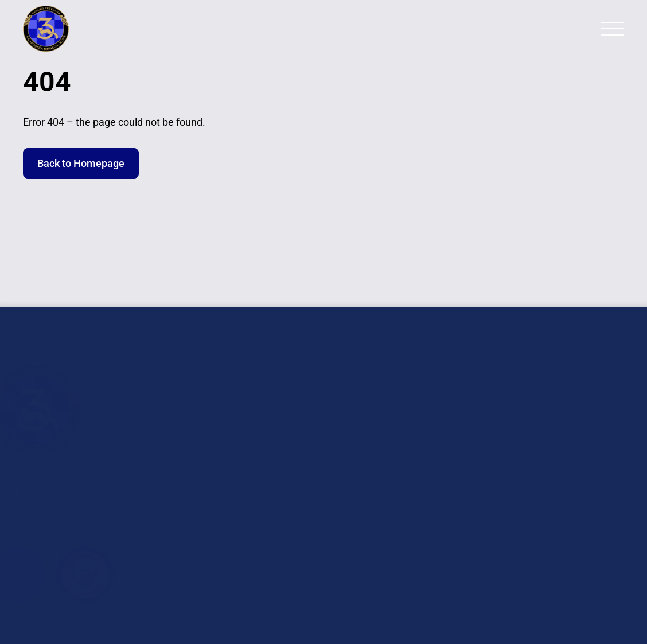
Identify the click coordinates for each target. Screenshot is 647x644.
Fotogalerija (280, 418)
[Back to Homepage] (69, 29)
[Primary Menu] (613, 29)
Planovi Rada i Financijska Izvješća (313, 508)
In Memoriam (283, 438)
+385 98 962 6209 (571, 513)
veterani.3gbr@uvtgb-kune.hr (548, 465)
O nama (270, 397)
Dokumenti (278, 480)
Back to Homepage (81, 163)
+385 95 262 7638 (583, 554)
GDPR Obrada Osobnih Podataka (326, 536)
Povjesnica (278, 459)
